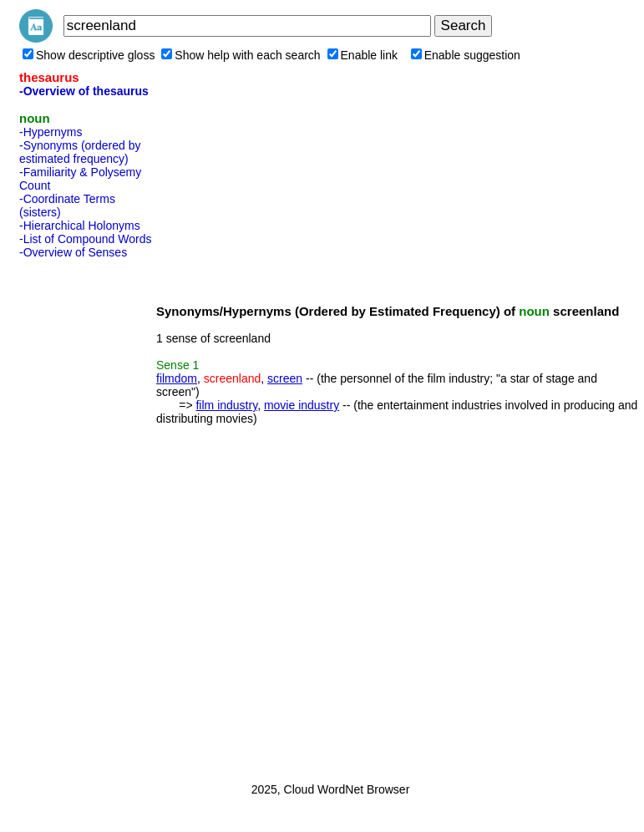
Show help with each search (241, 55)
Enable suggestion (466, 55)
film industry (226, 405)
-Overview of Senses (73, 252)
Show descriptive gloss (89, 55)
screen (285, 378)
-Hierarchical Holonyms (80, 226)
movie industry (302, 405)
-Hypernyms (51, 132)
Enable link (363, 55)
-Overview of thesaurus (84, 91)
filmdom (177, 378)
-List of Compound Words (85, 239)
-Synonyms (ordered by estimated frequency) (80, 152)
